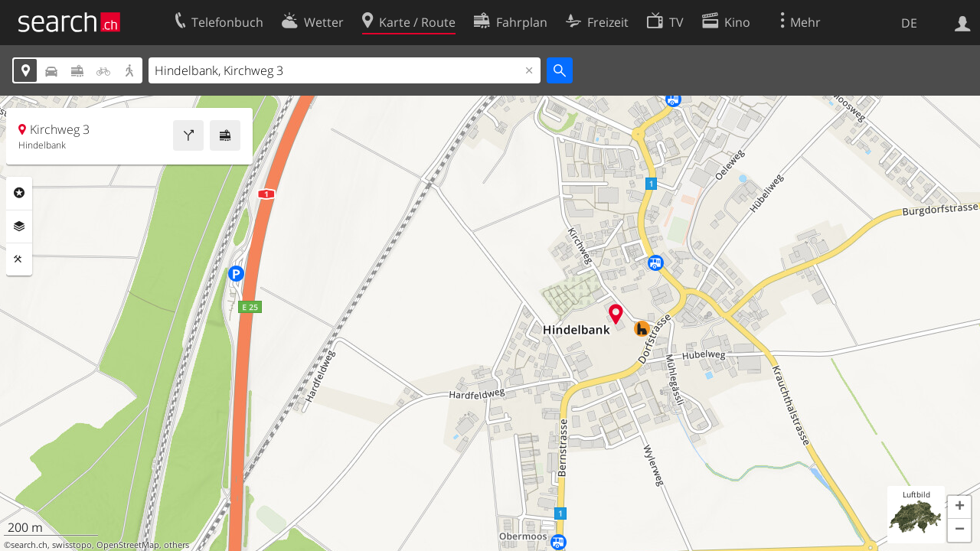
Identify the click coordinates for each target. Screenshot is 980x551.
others (176, 545)
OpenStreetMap (128, 545)
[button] (959, 507)
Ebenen (19, 227)
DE (909, 23)
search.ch (29, 545)
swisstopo (72, 545)
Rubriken (19, 193)
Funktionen (19, 259)
